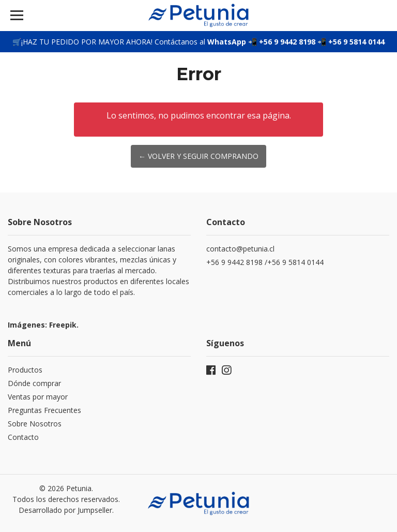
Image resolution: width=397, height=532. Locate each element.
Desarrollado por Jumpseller (65, 510)
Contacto (23, 437)
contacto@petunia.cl (240, 249)
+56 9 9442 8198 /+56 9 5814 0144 (266, 262)
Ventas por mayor (38, 397)
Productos (25, 370)
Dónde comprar (34, 383)
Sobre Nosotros (35, 424)
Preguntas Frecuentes (44, 410)
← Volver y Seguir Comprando (198, 156)
